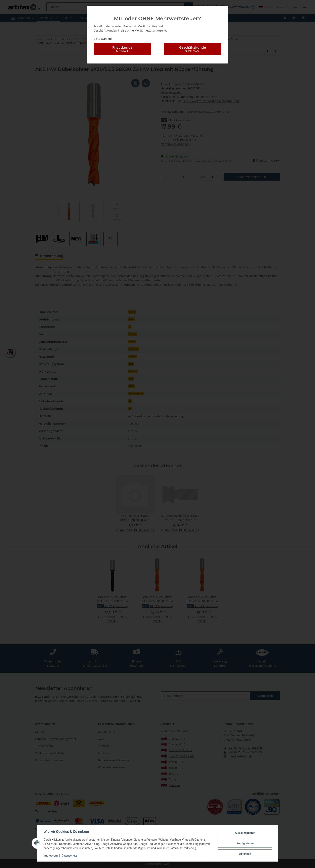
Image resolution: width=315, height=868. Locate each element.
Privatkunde (122, 49)
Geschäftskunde (193, 49)
